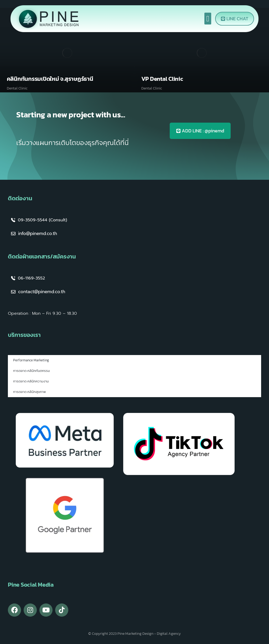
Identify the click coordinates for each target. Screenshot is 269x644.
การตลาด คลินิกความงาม (31, 381)
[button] (208, 19)
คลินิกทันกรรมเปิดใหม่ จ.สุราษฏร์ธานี (50, 79)
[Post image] (67, 53)
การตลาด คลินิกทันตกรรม (32, 371)
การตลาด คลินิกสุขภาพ (29, 392)
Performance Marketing (31, 360)
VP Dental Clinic (162, 79)
